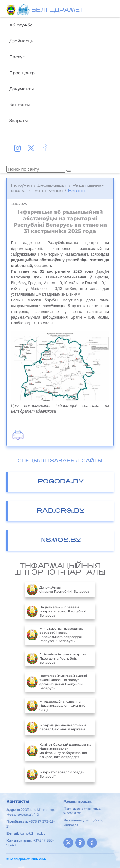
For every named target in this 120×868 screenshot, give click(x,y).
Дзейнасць (21, 41)
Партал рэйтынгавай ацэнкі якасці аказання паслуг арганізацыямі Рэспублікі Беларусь (57, 682)
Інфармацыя (52, 186)
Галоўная (21, 186)
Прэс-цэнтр (22, 73)
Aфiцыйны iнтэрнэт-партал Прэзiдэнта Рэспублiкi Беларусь (56, 658)
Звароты (18, 120)
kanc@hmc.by (33, 833)
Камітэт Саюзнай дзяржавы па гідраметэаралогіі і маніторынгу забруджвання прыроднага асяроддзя (59, 751)
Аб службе (21, 25)
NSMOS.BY (61, 540)
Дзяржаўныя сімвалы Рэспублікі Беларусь (58, 590)
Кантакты (20, 105)
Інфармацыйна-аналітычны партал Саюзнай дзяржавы (56, 727)
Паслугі (17, 57)
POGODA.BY (61, 482)
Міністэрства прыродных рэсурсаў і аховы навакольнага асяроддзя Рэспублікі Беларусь (55, 635)
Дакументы (21, 89)
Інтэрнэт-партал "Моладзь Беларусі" (55, 774)
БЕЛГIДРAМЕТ (58, 10)
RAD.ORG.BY (61, 511)
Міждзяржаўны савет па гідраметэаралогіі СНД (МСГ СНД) (57, 705)
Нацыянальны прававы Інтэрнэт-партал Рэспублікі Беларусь (56, 611)
